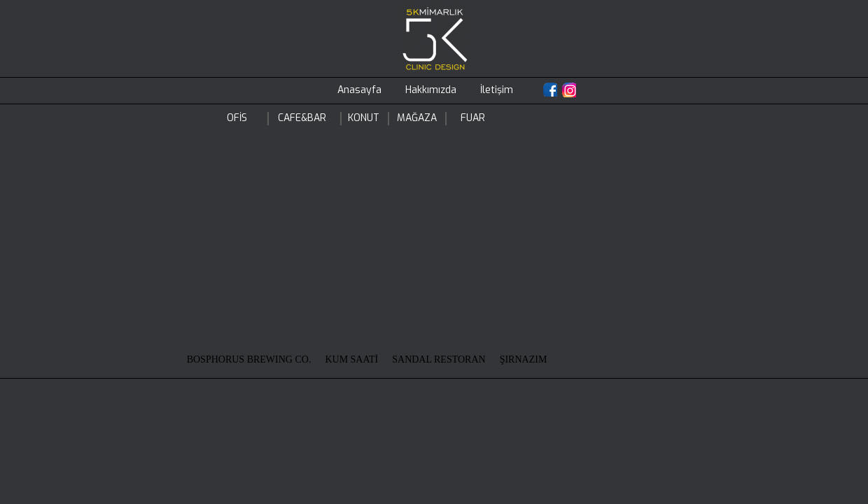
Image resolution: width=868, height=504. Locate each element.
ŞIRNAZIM (524, 359)
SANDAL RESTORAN (439, 359)
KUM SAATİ (351, 359)
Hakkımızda (431, 90)
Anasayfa (359, 90)
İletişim (497, 90)
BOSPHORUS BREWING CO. (249, 359)
